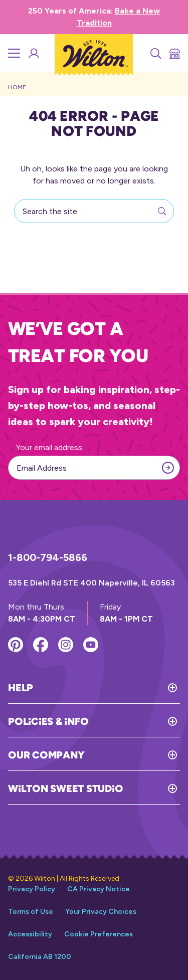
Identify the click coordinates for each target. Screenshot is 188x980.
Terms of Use (31, 912)
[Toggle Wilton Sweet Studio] (151, 789)
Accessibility (30, 934)
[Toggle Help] (107, 688)
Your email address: (50, 447)
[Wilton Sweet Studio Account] (33, 53)
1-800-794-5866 (48, 557)
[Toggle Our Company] (132, 755)
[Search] (155, 53)
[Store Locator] (174, 53)
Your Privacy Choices (101, 912)
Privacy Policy (32, 889)
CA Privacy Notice (99, 889)
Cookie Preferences (99, 934)
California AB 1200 (40, 957)
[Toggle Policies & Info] (134, 721)
